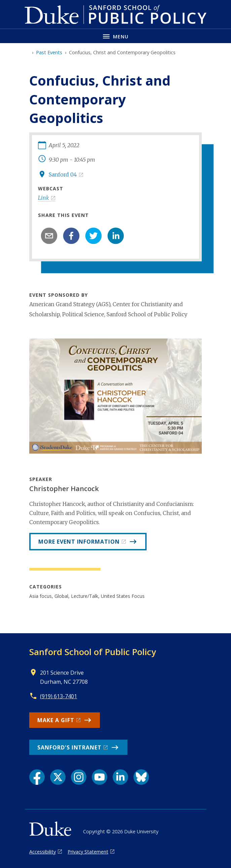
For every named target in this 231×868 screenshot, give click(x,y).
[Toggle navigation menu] (115, 36)
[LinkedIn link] (120, 777)
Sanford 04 (63, 174)
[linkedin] (116, 236)
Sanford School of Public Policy (93, 652)
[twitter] (93, 236)
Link (44, 198)
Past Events (49, 52)
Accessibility (43, 852)
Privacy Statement (88, 852)
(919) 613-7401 (59, 696)
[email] (49, 236)
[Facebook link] (37, 777)
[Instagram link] (79, 777)
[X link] (58, 777)
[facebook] (71, 236)
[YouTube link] (100, 777)
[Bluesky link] (141, 777)
